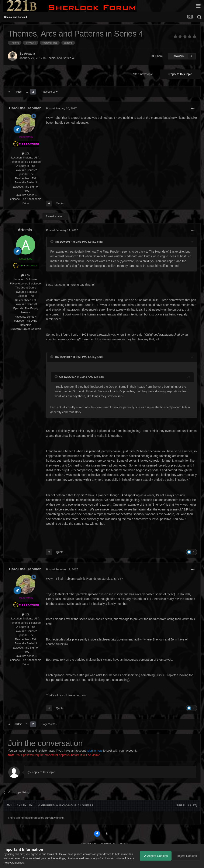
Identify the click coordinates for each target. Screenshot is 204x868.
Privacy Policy (23, 863)
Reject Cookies (186, 856)
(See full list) (186, 805)
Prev (18, 92)
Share (157, 56)
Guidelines (38, 863)
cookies (88, 854)
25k (26, 153)
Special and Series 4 (60, 58)
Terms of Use (55, 854)
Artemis (25, 230)
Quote (60, 203)
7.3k (26, 275)
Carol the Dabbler (25, 108)
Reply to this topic (180, 74)
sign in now (95, 751)
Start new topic (143, 74)
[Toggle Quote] (52, 242)
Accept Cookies (153, 856)
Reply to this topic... (42, 772)
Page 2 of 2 (50, 92)
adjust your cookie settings (54, 858)
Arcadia (29, 54)
